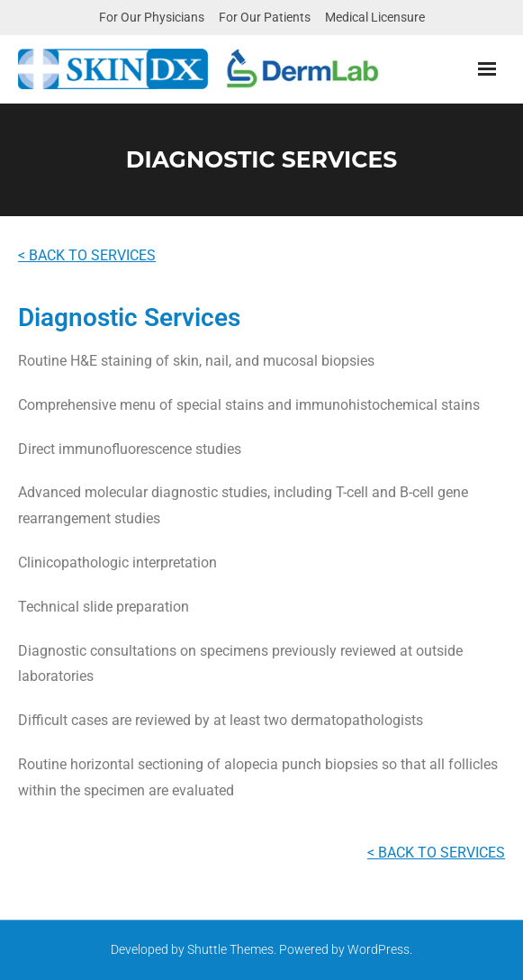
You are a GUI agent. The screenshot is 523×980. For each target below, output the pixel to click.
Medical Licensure (375, 17)
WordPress (379, 949)
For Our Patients (265, 17)
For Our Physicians (152, 17)
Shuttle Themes (230, 949)
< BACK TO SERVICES (87, 255)
